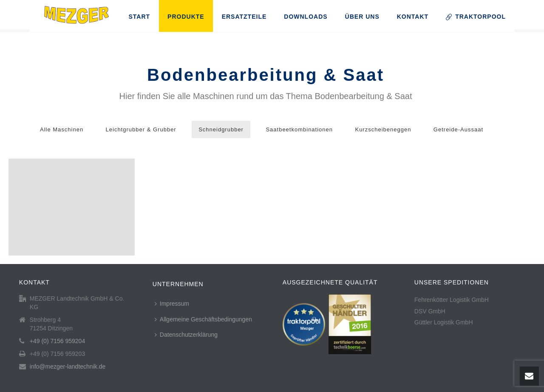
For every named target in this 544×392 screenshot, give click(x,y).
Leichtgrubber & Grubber (141, 129)
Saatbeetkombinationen (299, 129)
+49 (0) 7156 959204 (57, 341)
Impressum (172, 304)
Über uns (362, 17)
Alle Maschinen (62, 129)
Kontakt (413, 17)
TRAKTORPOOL (476, 17)
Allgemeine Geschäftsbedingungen (203, 319)
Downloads (306, 17)
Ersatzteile (244, 17)
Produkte (186, 17)
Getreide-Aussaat (458, 129)
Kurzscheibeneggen (383, 129)
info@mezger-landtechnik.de (68, 366)
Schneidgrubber (221, 129)
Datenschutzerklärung (186, 335)
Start (139, 17)
